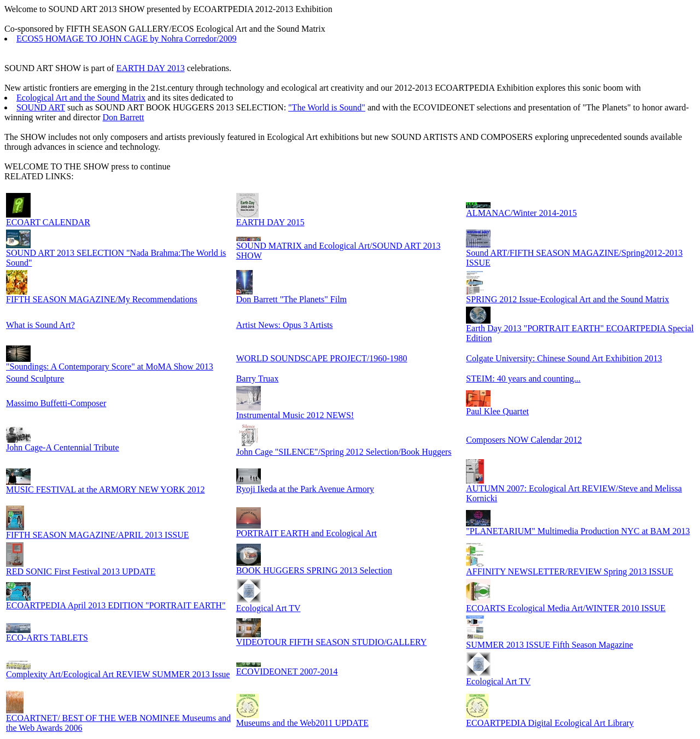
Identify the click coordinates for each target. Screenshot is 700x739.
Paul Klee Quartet (497, 411)
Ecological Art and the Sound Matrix (81, 98)
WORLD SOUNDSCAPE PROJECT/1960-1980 (322, 358)
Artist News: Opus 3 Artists (285, 325)
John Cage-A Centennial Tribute (63, 447)
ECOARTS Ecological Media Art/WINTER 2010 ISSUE (566, 608)
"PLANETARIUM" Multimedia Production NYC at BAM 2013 (578, 531)
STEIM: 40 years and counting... (523, 379)
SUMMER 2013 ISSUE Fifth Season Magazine (549, 645)
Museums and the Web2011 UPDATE (302, 723)
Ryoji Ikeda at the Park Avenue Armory (305, 489)
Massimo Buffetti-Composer (56, 403)
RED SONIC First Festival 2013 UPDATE (81, 571)
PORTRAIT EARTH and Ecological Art (307, 533)
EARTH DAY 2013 (151, 68)
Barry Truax (258, 379)
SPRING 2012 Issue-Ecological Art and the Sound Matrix (567, 299)
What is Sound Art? (40, 325)
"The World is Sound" (327, 107)
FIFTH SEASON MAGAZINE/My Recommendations (102, 299)
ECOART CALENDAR (48, 222)
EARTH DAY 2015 (270, 222)
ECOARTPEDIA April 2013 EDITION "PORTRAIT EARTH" (116, 605)
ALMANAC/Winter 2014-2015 (521, 213)
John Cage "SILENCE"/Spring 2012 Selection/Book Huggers (344, 452)
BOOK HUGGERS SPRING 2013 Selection (314, 570)
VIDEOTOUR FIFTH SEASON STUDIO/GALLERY (332, 642)
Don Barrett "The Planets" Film (291, 299)
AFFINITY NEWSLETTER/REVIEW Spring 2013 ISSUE (570, 571)
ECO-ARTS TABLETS (47, 638)
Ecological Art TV (269, 608)
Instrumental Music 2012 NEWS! (295, 415)
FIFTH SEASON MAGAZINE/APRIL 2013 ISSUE (98, 535)
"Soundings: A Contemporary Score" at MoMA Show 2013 (110, 366)
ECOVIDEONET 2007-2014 (287, 671)
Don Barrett (124, 117)
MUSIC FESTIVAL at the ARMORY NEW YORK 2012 (105, 489)
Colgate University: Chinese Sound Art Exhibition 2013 (564, 358)
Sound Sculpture (35, 379)
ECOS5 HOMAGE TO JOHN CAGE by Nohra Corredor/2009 (127, 39)
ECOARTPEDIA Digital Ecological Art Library (550, 723)
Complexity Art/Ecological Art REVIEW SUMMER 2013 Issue (118, 674)
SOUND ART (41, 107)
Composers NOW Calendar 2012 (524, 440)
